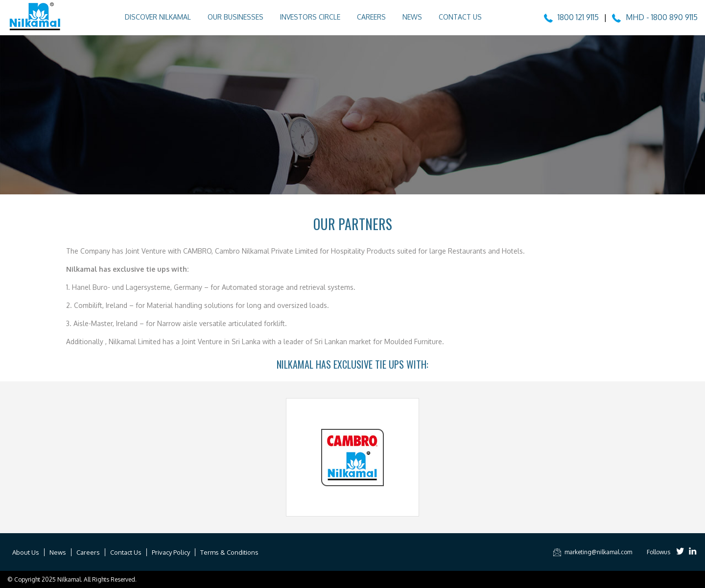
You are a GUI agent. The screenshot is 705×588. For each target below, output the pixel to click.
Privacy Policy (171, 552)
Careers (371, 17)
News (412, 17)
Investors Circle (310, 17)
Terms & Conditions (229, 552)
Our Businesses (235, 17)
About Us (26, 552)
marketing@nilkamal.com (592, 552)
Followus (658, 552)
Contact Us (460, 17)
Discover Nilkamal (158, 17)
